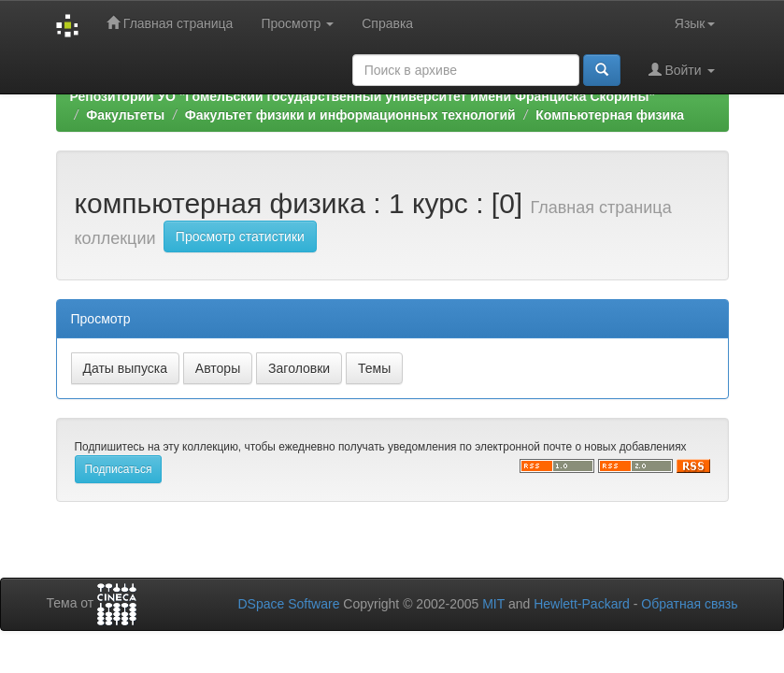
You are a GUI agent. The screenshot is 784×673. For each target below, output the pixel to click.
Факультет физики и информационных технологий (350, 115)
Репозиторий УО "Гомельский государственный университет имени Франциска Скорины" (363, 96)
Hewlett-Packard (582, 604)
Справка (387, 23)
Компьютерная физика (610, 115)
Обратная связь (689, 604)
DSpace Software (288, 604)
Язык (695, 23)
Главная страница (170, 23)
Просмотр (297, 23)
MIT (493, 604)
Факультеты (125, 115)
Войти (682, 70)
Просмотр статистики (240, 236)
